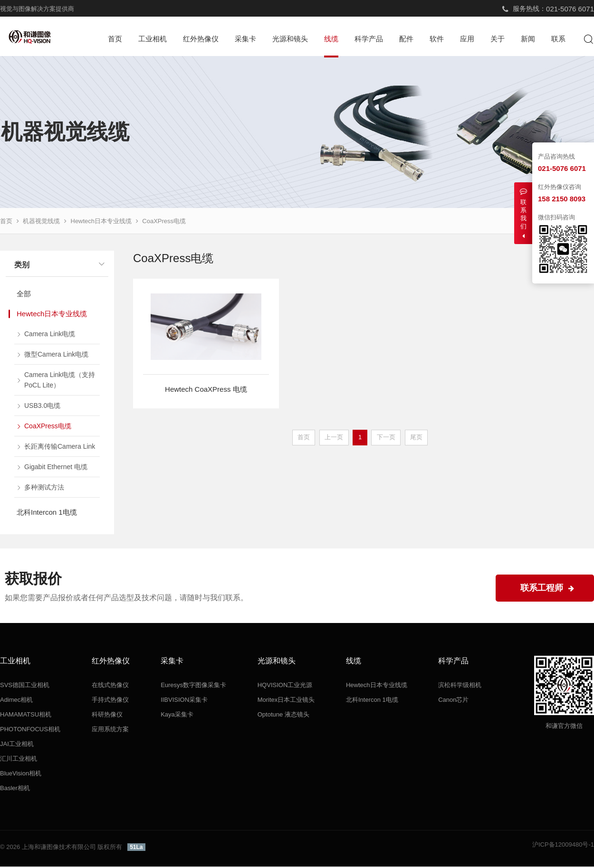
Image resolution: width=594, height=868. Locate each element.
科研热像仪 (107, 716)
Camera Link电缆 (50, 335)
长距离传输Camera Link (60, 448)
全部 (24, 295)
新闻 (528, 39)
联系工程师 (547, 589)
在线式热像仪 (110, 686)
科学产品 (369, 39)
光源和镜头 (290, 39)
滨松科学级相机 (460, 686)
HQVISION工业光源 (285, 686)
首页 (115, 39)
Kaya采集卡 (177, 716)
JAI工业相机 (17, 745)
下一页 (386, 439)
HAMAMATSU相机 (26, 716)
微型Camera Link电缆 (56, 356)
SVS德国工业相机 (25, 686)
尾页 (416, 439)
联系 (558, 39)
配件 (406, 39)
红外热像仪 (201, 39)
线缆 (331, 39)
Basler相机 (15, 789)
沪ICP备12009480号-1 (563, 846)
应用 (467, 39)
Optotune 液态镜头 (283, 716)
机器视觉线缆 (41, 222)
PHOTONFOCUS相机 (30, 731)
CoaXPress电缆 (164, 222)
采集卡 (245, 39)
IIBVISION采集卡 (184, 701)
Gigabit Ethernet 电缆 (56, 468)
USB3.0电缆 (42, 407)
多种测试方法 (44, 489)
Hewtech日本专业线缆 (101, 222)
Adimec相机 (16, 701)
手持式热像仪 (110, 701)
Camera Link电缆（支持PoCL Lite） (60, 381)
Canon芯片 (453, 701)
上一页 (334, 439)
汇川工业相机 (19, 760)
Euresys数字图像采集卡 (193, 686)
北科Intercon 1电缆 (47, 514)
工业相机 (153, 39)
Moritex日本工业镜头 (286, 701)
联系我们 (523, 213)
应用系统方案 (110, 731)
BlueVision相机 (21, 775)
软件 (437, 39)
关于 (498, 39)
